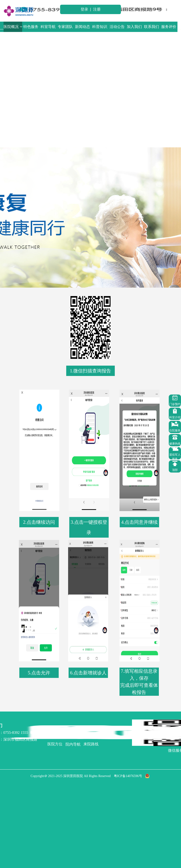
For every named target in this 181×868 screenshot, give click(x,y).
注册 (97, 9)
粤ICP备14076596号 (128, 776)
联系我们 (152, 27)
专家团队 (65, 27)
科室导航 (48, 27)
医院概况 (13, 27)
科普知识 (100, 27)
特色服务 (31, 27)
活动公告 (117, 27)
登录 (84, 9)
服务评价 (169, 27)
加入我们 (134, 27)
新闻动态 (82, 27)
